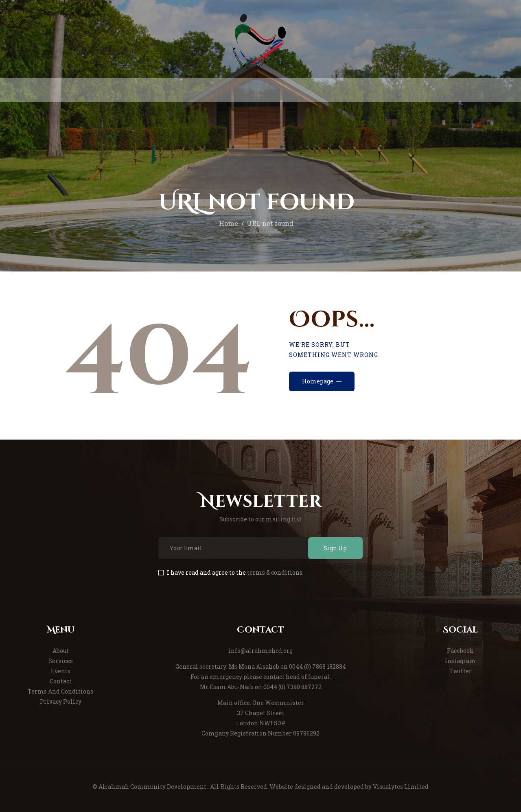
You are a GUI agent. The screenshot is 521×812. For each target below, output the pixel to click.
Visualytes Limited (401, 787)
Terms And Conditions (60, 691)
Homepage (318, 381)
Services (61, 661)
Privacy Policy (61, 701)
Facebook (460, 651)
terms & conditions (275, 572)
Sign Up (335, 548)
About (61, 651)
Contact (61, 681)
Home (229, 223)
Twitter (461, 671)
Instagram (460, 661)
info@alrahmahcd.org (260, 651)
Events (61, 671)
